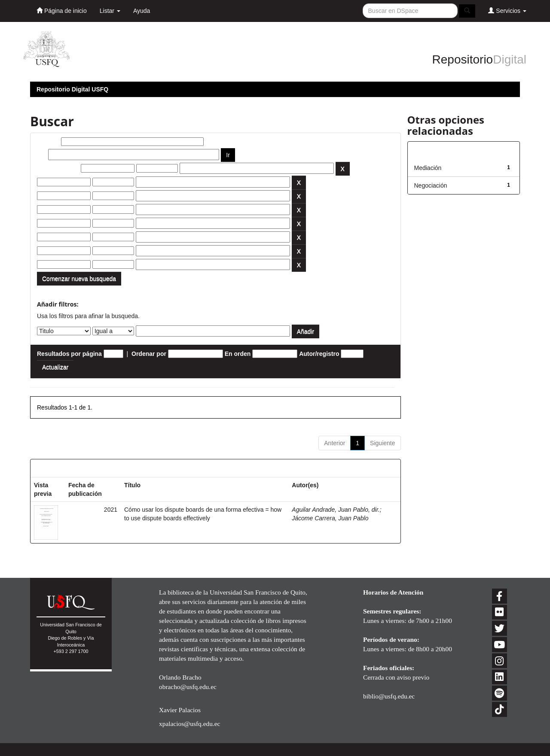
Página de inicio (62, 11)
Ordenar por (149, 354)
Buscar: (48, 142)
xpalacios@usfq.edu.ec (189, 724)
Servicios (507, 11)
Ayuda (142, 11)
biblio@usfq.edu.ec (389, 696)
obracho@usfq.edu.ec (188, 687)
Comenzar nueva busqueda (79, 279)
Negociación (431, 185)
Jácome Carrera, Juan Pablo (330, 518)
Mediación (428, 168)
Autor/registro (319, 354)
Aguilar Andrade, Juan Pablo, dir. (336, 510)
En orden (238, 354)
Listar (110, 11)
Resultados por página (69, 354)
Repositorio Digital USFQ (72, 89)
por (42, 155)
